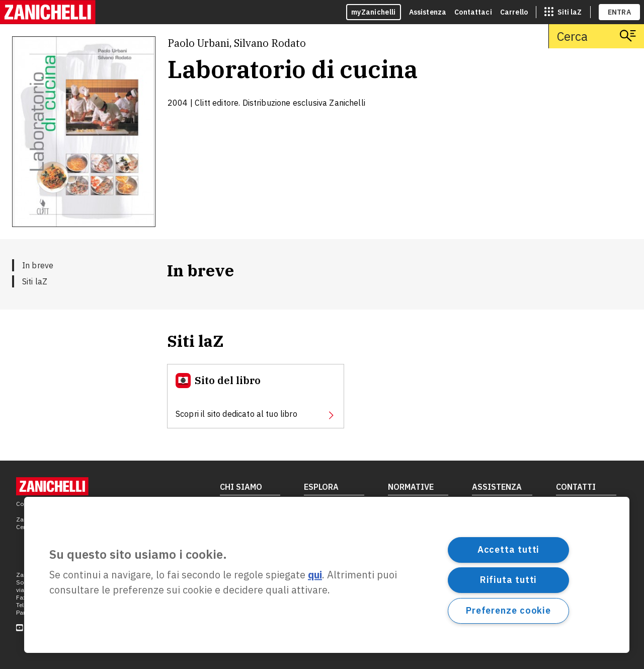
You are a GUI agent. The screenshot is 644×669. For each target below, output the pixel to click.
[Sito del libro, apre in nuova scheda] (256, 396)
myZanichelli (374, 12)
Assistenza (428, 12)
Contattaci (473, 12)
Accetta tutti (509, 549)
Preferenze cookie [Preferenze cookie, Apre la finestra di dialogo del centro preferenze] (508, 610)
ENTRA (620, 12)
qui (315, 575)
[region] (327, 575)
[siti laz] (563, 12)
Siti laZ (35, 281)
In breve (38, 265)
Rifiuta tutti (509, 580)
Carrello (514, 12)
